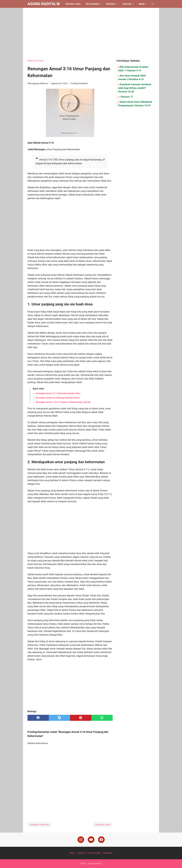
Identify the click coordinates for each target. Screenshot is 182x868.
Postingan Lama (103, 825)
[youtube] (91, 840)
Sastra (127, 4)
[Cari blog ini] (153, 4)
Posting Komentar (79, 83)
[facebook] (38, 718)
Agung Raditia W (44, 4)
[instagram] (81, 840)
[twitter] (59, 718)
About (72, 853)
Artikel (111, 4)
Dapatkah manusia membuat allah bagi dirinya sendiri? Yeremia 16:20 (135, 88)
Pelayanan (92, 4)
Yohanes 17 (126, 97)
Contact (81, 853)
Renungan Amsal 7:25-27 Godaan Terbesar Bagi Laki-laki (63, 402)
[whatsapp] (102, 718)
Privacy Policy (94, 853)
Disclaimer (108, 853)
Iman (142, 4)
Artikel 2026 (73, 4)
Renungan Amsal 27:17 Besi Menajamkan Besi (58, 393)
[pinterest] (81, 718)
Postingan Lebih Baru (39, 825)
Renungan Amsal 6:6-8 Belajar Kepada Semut (58, 398)
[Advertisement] (91, 33)
